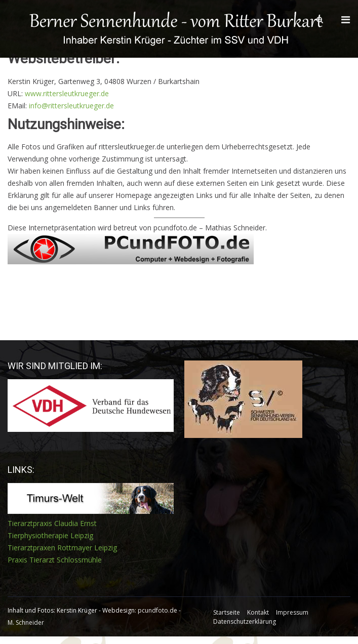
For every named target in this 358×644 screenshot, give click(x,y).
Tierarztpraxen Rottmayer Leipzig (62, 548)
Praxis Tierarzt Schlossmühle (55, 560)
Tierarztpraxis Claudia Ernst (52, 523)
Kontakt (258, 612)
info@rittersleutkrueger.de (71, 106)
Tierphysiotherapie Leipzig (50, 535)
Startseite (227, 612)
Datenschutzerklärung (245, 621)
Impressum (292, 612)
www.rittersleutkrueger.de (67, 93)
